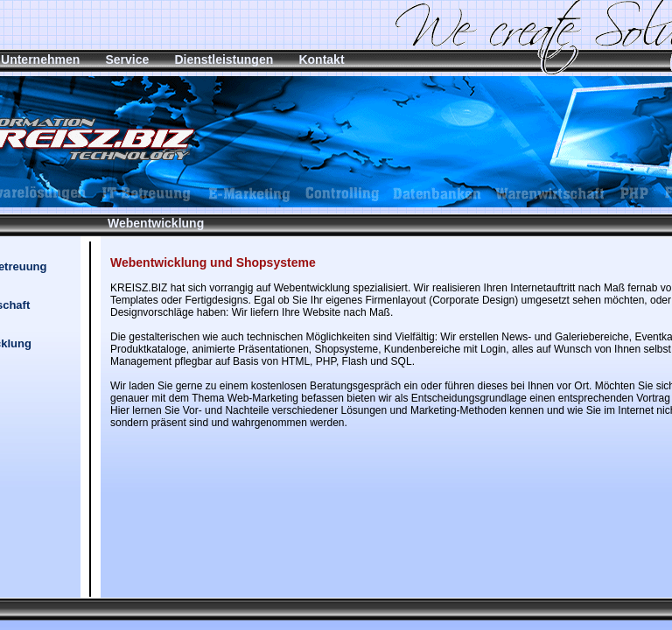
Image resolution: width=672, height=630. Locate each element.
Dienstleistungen (224, 59)
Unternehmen (40, 59)
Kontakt (321, 59)
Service (127, 59)
